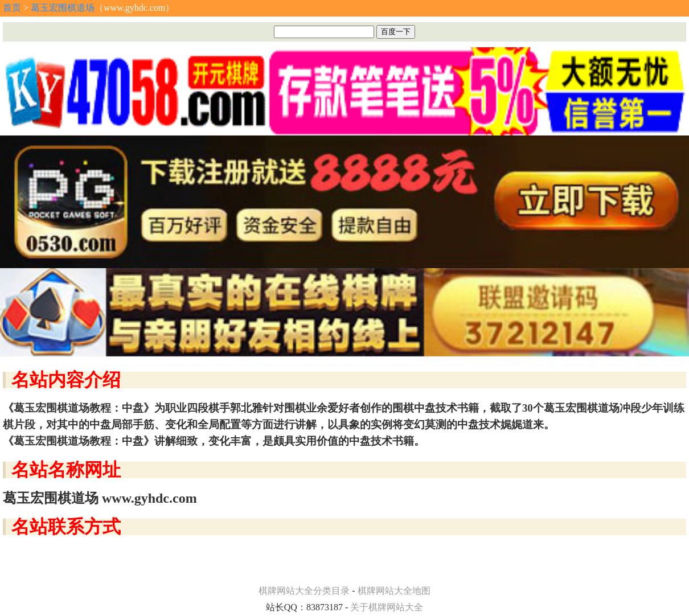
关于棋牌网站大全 (387, 607)
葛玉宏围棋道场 (63, 8)
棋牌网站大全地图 (394, 591)
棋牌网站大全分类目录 (304, 591)
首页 (12, 8)
